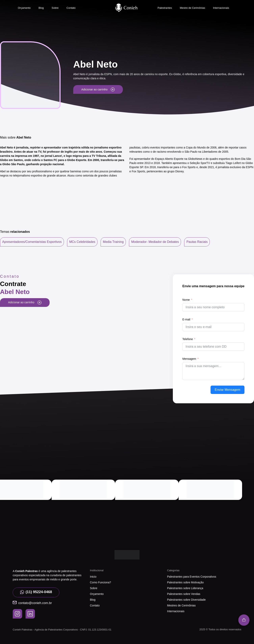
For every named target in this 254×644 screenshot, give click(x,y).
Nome (186, 300)
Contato (71, 8)
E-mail (186, 319)
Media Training (113, 242)
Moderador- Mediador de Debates (155, 242)
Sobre (55, 8)
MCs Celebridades (82, 242)
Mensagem (189, 359)
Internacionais (221, 8)
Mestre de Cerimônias (192, 8)
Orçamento (24, 8)
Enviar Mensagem (228, 390)
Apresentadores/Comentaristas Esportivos (32, 242)
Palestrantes (165, 8)
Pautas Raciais (197, 242)
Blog (41, 8)
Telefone (188, 339)
